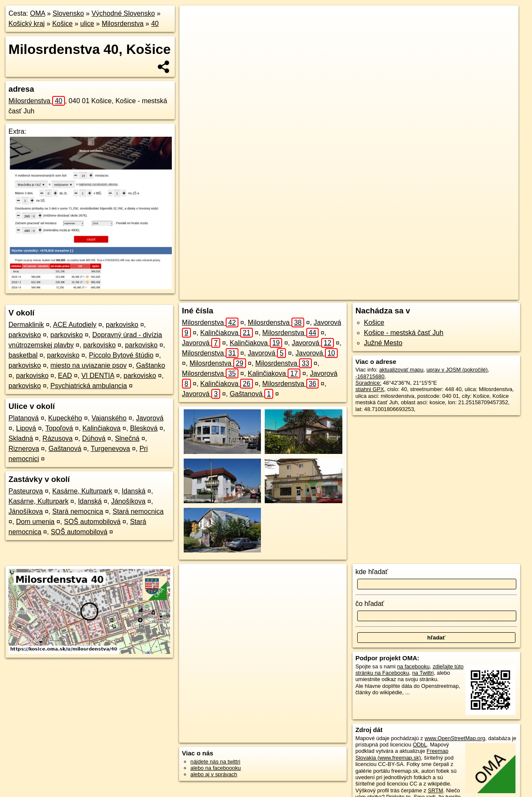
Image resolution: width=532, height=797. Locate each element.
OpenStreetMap (354, 293)
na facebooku (413, 666)
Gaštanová (65, 449)
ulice (87, 24)
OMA (38, 13)
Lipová (26, 428)
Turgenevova (111, 449)
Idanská (134, 491)
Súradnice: (368, 383)
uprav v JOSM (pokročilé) (457, 370)
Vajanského (109, 418)
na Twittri (423, 673)
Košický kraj (27, 24)
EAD (65, 376)
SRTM (435, 790)
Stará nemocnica (78, 511)
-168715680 (370, 376)
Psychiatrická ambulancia (89, 386)
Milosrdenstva (123, 24)
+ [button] (194, 20)
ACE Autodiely (75, 325)
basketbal (23, 355)
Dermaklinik (26, 325)
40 (155, 24)
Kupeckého (65, 418)
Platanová (24, 418)
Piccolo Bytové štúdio (121, 355)
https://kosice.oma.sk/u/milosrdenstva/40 (471, 293)
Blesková (144, 428)
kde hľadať (372, 572)
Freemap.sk (398, 293)
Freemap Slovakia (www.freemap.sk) (402, 754)
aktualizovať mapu (401, 370)
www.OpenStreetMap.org (455, 738)
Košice (62, 24)
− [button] (194, 33)
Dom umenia (35, 522)
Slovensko (68, 13)
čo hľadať (370, 604)
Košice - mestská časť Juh (404, 333)
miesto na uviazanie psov (89, 365)
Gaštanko (151, 365)
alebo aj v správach (214, 774)
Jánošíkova (128, 501)
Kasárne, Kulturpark (82, 491)
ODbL (420, 745)
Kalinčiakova (101, 428)
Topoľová (59, 428)
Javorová (150, 418)
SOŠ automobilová (92, 522)
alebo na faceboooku (216, 768)
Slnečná (127, 438)
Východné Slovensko (123, 13)
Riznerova (24, 449)
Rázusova (57, 438)
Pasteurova (26, 491)
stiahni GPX (370, 389)
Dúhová (94, 438)
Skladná (21, 438)
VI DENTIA (98, 376)
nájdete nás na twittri (215, 762)
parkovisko (122, 325)
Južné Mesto (383, 343)
